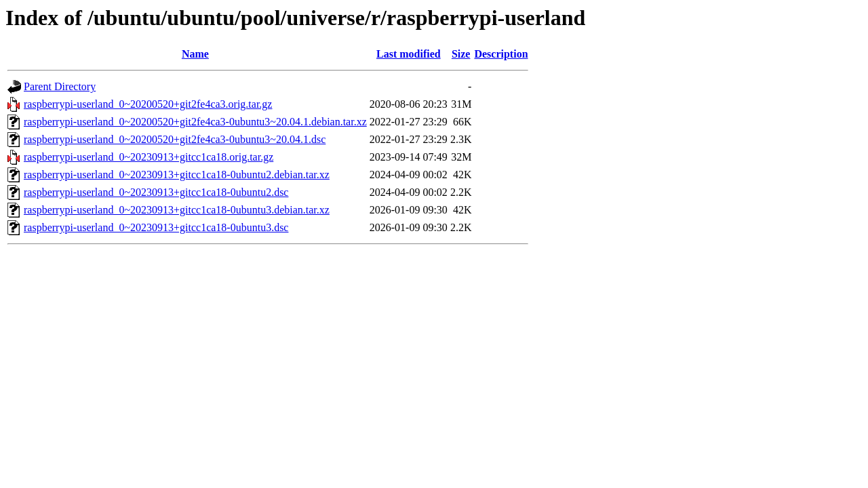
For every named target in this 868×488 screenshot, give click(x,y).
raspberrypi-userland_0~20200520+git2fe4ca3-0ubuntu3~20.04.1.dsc (175, 139)
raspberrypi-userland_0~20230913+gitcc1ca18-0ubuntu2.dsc (156, 192)
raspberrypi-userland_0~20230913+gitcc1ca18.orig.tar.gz (149, 157)
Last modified (409, 54)
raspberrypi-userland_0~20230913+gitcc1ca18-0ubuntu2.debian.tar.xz (177, 175)
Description (501, 54)
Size (461, 54)
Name (195, 54)
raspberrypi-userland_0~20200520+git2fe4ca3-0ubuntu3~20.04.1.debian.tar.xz (195, 122)
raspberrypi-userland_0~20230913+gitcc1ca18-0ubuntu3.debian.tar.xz (177, 210)
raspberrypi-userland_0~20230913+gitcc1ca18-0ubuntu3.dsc (156, 227)
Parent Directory (60, 86)
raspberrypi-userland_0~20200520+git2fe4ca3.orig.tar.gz (148, 104)
